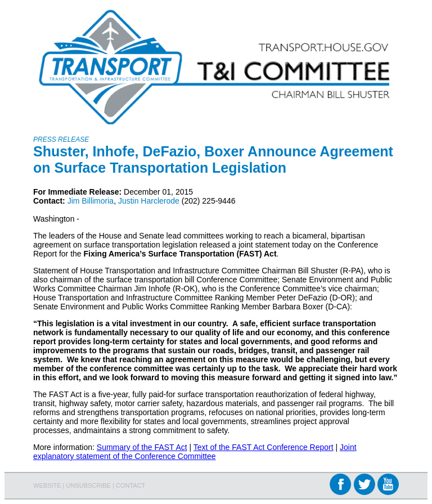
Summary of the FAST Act (142, 447)
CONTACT (130, 485)
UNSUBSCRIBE (89, 485)
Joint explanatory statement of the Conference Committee (195, 452)
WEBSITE (47, 485)
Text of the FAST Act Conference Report (264, 447)
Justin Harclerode (149, 201)
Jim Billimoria (91, 201)
